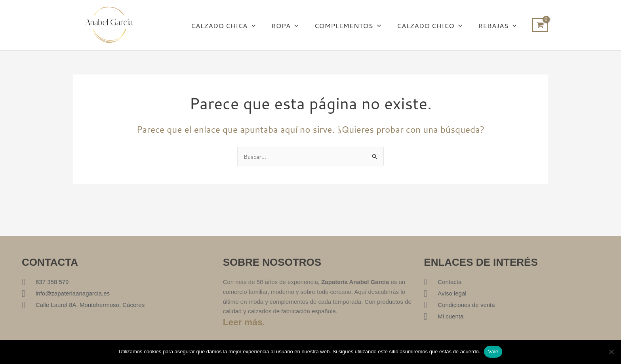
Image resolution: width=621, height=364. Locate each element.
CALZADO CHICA (234, 25)
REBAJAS (498, 25)
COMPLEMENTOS (354, 25)
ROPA (293, 25)
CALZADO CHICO (433, 25)
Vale (493, 352)
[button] (262, 25)
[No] (611, 352)
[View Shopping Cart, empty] (540, 25)
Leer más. (245, 322)
